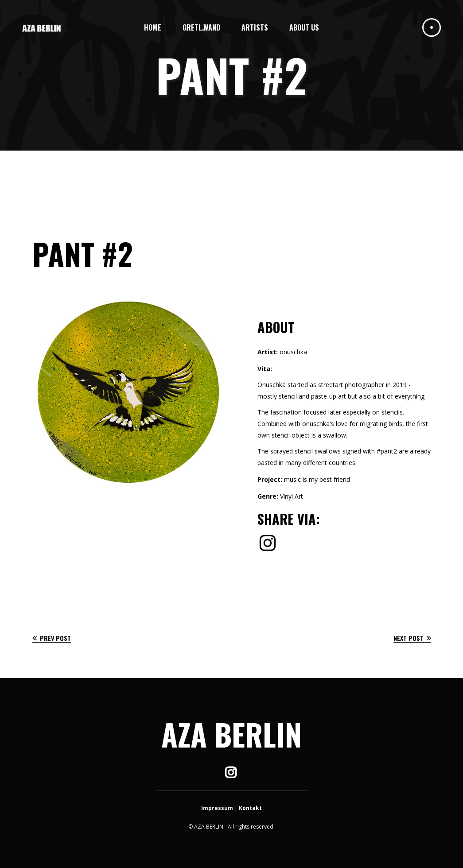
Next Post (412, 638)
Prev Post (52, 638)
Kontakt (250, 808)
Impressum (217, 808)
